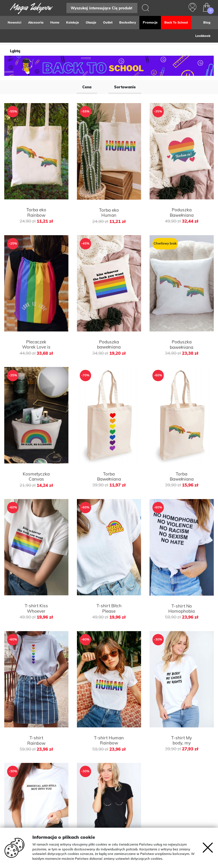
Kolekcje (73, 22)
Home (55, 22)
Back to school (176, 22)
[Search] (102, 8)
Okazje (91, 22)
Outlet (108, 22)
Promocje (150, 22)
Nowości (14, 22)
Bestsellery (128, 22)
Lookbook (203, 36)
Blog (207, 22)
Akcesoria (36, 22)
